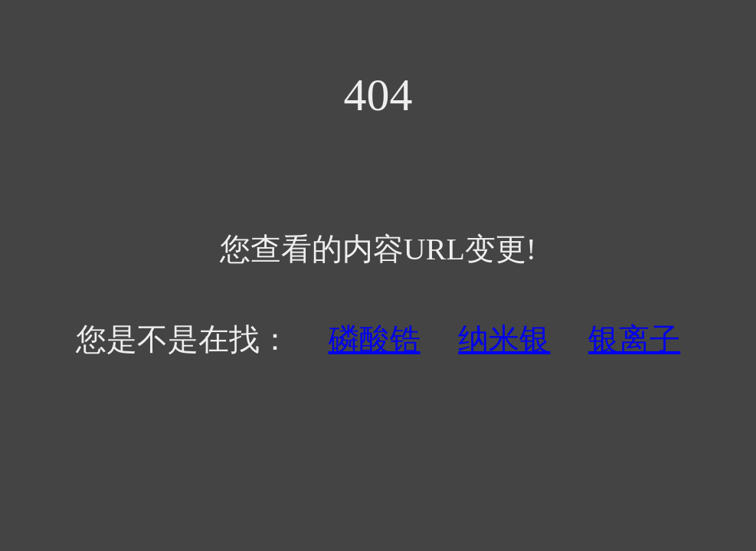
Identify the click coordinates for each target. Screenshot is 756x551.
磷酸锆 (375, 339)
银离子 (634, 339)
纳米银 (504, 339)
